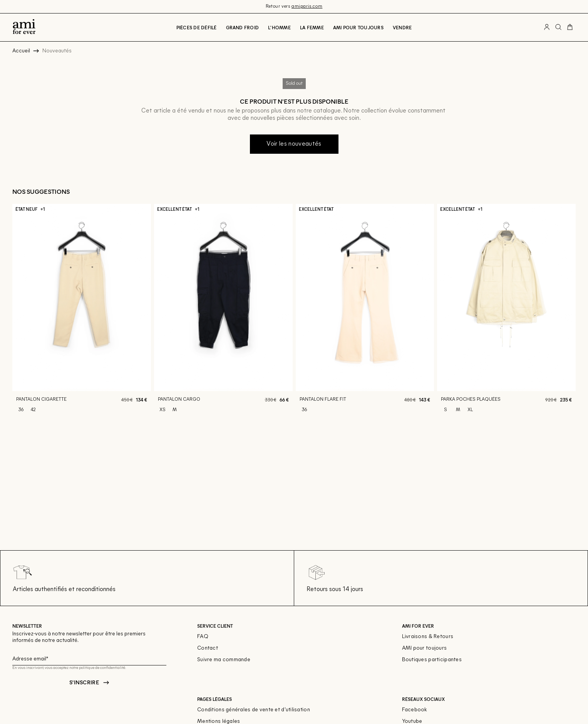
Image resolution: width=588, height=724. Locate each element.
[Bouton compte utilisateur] (547, 27)
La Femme (312, 27)
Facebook (415, 710)
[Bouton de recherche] (558, 27)
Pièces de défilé (197, 27)
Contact (208, 648)
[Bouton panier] (570, 27)
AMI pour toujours (425, 648)
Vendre (402, 27)
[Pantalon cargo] (223, 312)
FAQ (203, 637)
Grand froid (243, 27)
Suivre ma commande (224, 660)
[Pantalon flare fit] (365, 312)
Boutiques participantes (432, 660)
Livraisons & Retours (428, 637)
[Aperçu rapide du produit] (140, 380)
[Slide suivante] (576, 312)
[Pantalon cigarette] (82, 312)
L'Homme (279, 27)
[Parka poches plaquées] (506, 312)
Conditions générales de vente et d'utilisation (254, 710)
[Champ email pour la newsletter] (89, 658)
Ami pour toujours (358, 27)
